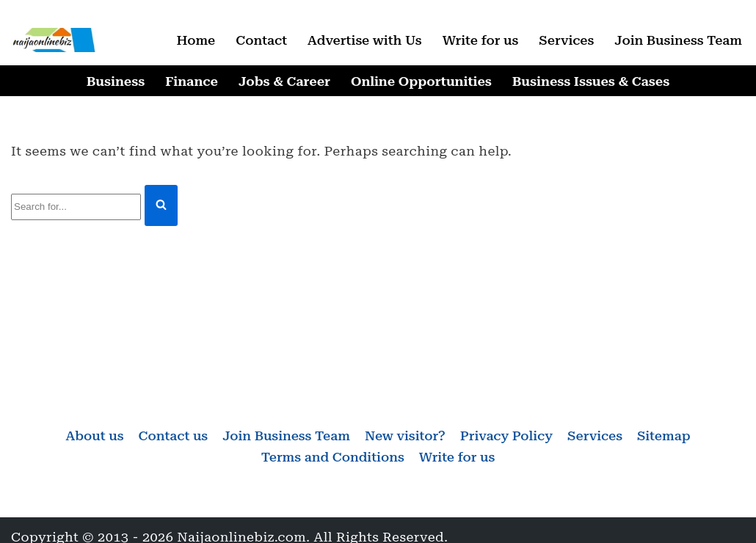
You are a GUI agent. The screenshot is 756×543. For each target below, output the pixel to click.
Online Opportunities (421, 81)
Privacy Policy (506, 436)
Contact (261, 40)
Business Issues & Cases (591, 81)
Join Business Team (678, 40)
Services (566, 40)
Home (196, 40)
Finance (192, 81)
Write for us (481, 40)
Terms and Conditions (333, 457)
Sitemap (664, 436)
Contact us (174, 436)
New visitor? (405, 436)
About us (94, 436)
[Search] (76, 207)
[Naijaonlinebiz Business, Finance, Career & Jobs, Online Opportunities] (55, 40)
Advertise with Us (365, 40)
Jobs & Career (284, 81)
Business (116, 81)
